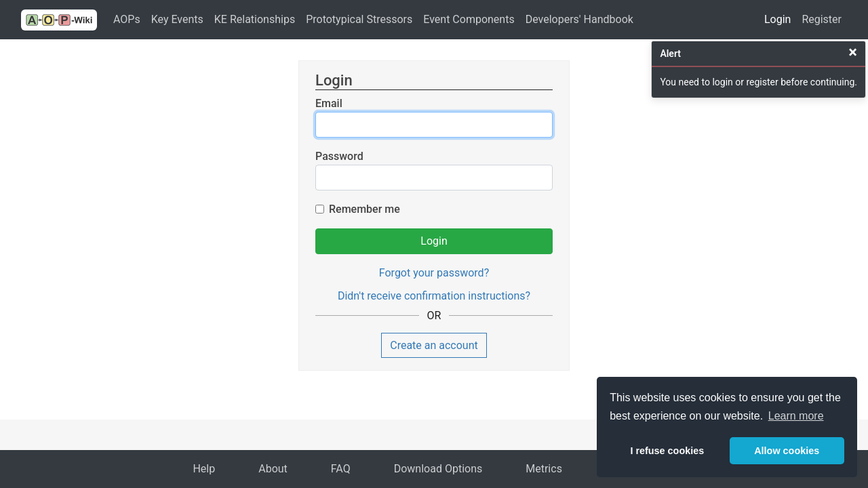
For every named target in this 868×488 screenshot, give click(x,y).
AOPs (127, 19)
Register (822, 19)
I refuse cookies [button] (667, 451)
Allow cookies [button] (787, 451)
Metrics (544, 469)
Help (204, 469)
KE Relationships (255, 19)
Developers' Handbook (579, 19)
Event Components (469, 19)
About (273, 469)
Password (339, 156)
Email (329, 103)
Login (777, 19)
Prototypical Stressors (359, 19)
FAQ (341, 469)
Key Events (177, 19)
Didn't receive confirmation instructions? (434, 296)
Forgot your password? (434, 273)
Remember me (364, 209)
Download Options (438, 469)
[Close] (853, 52)
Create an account (434, 345)
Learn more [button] (796, 416)
